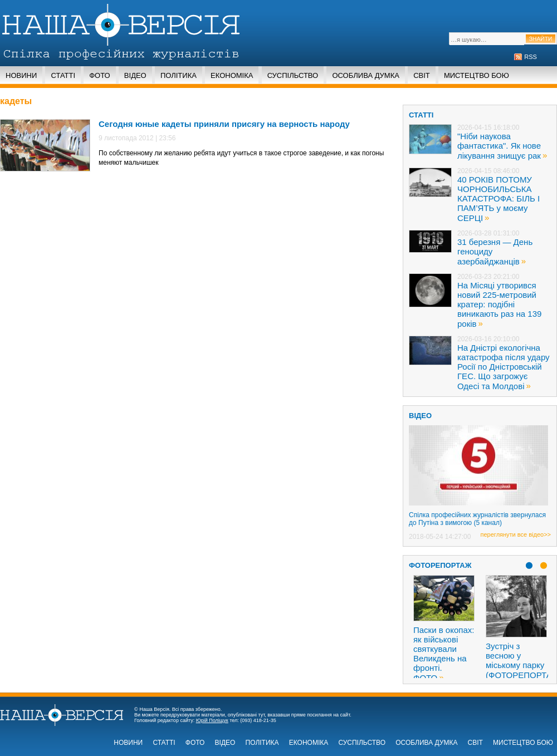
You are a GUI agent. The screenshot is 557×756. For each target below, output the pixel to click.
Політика (179, 75)
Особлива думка (366, 75)
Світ (422, 75)
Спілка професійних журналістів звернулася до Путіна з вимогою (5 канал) (477, 519)
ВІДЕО (420, 416)
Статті (63, 75)
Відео (135, 75)
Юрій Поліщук (212, 720)
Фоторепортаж (440, 565)
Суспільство (293, 75)
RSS (531, 57)
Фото (99, 75)
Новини (21, 75)
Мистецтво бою (477, 75)
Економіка (232, 75)
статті (421, 115)
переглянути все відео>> (516, 534)
